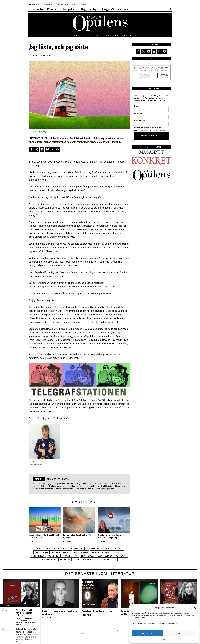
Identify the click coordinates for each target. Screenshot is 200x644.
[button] (195, 608)
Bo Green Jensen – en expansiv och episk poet (59, 613)
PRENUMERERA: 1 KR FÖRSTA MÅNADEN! (59, 4)
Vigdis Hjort (119, 560)
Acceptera (148, 633)
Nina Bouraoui (95, 556)
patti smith (38, 560)
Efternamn (140, 121)
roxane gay (72, 560)
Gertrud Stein (40, 552)
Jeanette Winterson (101, 552)
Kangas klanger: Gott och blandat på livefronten (44, 536)
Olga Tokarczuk (113, 556)
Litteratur (34, 56)
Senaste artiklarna (58, 479)
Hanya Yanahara (81, 552)
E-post (138, 106)
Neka (180, 633)
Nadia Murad (60, 556)
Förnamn (139, 113)
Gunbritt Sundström (60, 552)
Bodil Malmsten (75, 548)
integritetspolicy (160, 130)
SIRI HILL (39, 479)
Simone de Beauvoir (100, 560)
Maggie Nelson (44, 556)
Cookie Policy (163, 639)
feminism (118, 548)
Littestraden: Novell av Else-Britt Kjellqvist (78, 536)
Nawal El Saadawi (77, 556)
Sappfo (84, 560)
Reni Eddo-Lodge (55, 560)
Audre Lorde (59, 548)
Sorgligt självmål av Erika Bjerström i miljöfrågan (109, 536)
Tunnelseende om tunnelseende (97, 611)
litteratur (119, 552)
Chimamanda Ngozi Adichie (98, 548)
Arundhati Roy (42, 548)
